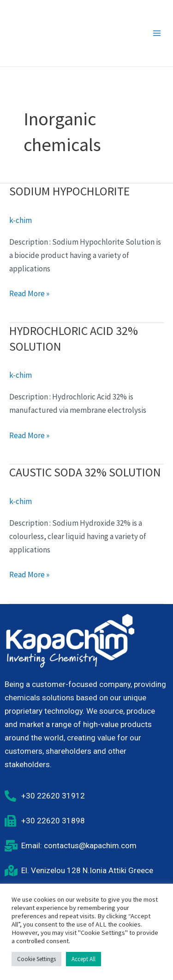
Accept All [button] (84, 959)
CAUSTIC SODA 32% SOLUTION (85, 472)
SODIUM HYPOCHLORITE (69, 191)
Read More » (29, 293)
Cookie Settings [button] (36, 959)
